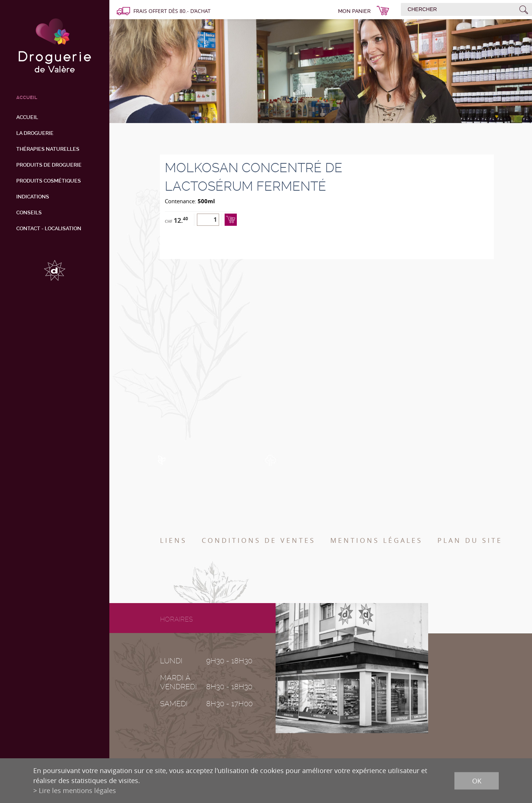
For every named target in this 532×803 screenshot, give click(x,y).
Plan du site (470, 540)
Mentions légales (376, 540)
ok (477, 780)
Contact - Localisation (49, 228)
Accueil (27, 117)
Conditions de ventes (259, 540)
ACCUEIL (27, 97)
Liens (173, 540)
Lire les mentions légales (77, 790)
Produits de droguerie (49, 165)
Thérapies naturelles (48, 149)
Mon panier (354, 11)
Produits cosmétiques (49, 181)
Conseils (29, 212)
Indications (33, 197)
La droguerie (35, 133)
